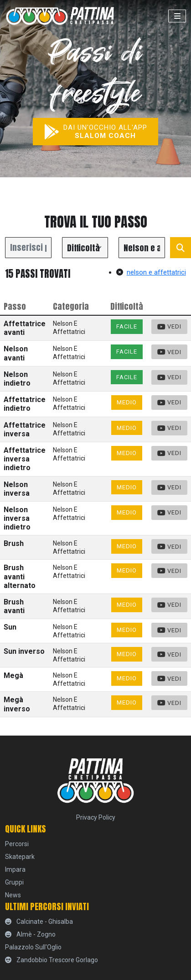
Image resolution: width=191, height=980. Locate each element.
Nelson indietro (17, 379)
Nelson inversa (17, 489)
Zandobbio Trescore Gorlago (52, 960)
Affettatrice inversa (25, 429)
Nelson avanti (16, 353)
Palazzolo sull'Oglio (33, 947)
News (13, 895)
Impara (15, 869)
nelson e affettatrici (151, 272)
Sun (10, 627)
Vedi (170, 327)
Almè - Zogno (30, 934)
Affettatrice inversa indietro (25, 459)
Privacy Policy (96, 817)
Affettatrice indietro (25, 404)
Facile (127, 326)
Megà (13, 675)
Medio (127, 402)
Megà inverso (17, 704)
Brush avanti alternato (20, 576)
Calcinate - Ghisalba (39, 922)
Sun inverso (24, 651)
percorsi (17, 844)
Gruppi (14, 882)
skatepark (20, 857)
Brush (14, 543)
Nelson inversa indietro (17, 518)
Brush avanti (14, 606)
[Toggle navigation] (177, 16)
